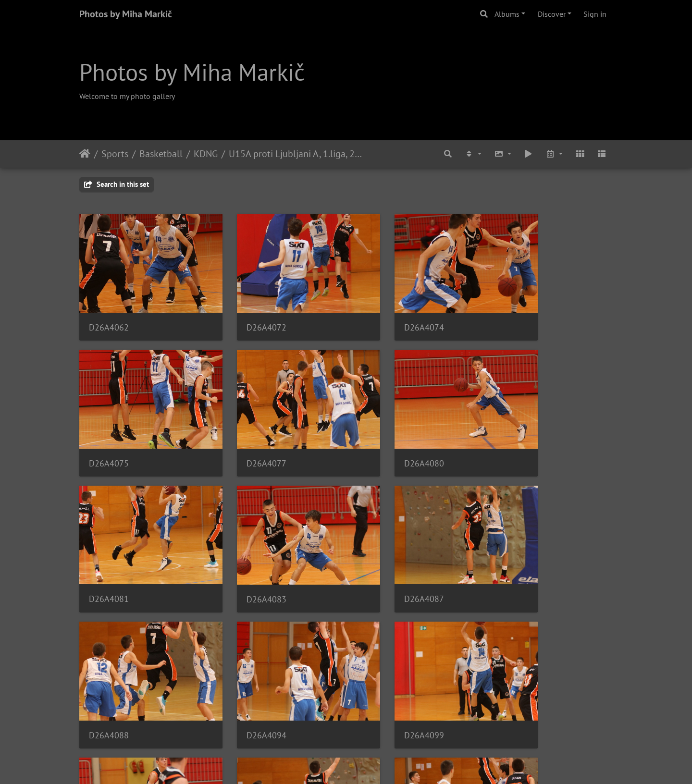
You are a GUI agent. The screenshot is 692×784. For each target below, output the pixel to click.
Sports (115, 154)
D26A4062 (109, 313)
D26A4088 (246, 557)
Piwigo (366, 764)
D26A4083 (520, 435)
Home (85, 154)
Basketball (161, 154)
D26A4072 (246, 313)
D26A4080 (246, 435)
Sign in (595, 14)
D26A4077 (109, 435)
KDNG (206, 154)
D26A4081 (383, 435)
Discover (552, 14)
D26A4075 (520, 313)
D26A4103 (246, 678)
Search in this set (117, 184)
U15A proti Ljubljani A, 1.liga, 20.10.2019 (295, 154)
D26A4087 (109, 557)
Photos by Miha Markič (126, 14)
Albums (507, 14)
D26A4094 (383, 557)
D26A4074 (383, 313)
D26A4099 (520, 557)
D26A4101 (109, 678)
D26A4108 (383, 678)
